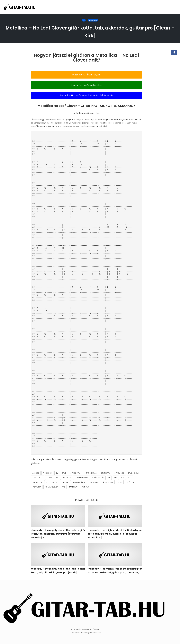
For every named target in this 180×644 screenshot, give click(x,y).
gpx (130, 478)
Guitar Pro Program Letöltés (87, 85)
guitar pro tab (52, 482)
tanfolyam (74, 487)
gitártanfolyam (81, 478)
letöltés (130, 482)
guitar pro (37, 482)
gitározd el (38, 478)
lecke (120, 482)
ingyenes (94, 482)
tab (64, 487)
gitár (64, 473)
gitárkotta (105, 473)
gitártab (67, 478)
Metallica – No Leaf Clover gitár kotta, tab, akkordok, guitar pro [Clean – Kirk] (90, 31)
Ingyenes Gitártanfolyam (86, 75)
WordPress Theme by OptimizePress (87, 633)
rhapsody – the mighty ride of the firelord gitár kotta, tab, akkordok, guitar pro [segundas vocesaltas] (115, 534)
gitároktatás (134, 473)
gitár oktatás (90, 473)
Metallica (93, 20)
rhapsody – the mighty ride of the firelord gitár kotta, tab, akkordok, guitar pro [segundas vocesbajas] (58, 534)
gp (109, 478)
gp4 (123, 478)
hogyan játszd (80, 482)
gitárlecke (119, 473)
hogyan (66, 482)
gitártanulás (98, 478)
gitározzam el (53, 478)
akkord (36, 473)
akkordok (47, 473)
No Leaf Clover (52, 487)
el (57, 473)
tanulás (86, 487)
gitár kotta (75, 473)
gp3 (116, 478)
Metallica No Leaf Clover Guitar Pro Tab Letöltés (87, 95)
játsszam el (108, 482)
